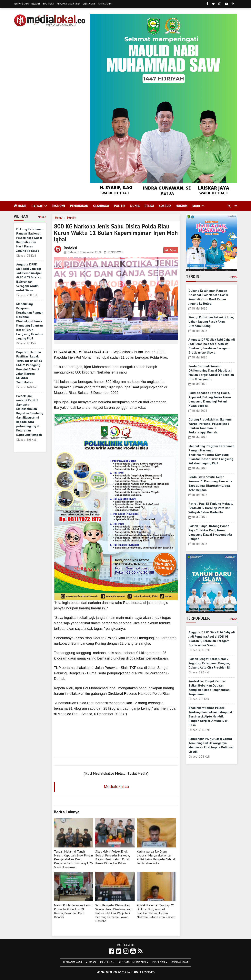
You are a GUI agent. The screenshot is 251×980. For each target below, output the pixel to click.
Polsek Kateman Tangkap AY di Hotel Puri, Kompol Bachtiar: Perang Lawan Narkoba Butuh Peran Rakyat (156, 911)
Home (20, 206)
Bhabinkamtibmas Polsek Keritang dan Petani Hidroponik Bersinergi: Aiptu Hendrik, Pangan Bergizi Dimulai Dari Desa (211, 716)
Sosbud (165, 206)
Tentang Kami (21, 4)
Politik (120, 206)
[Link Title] (111, 951)
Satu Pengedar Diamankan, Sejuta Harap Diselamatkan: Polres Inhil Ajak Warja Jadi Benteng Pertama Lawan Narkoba (114, 913)
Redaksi (36, 4)
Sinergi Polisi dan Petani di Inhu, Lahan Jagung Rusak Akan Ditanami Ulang (211, 321)
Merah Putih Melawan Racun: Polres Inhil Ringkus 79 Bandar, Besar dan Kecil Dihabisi (73, 911)
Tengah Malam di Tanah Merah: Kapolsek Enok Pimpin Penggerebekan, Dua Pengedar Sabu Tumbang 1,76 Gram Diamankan (73, 859)
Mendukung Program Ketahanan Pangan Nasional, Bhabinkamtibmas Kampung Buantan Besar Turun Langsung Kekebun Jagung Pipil (30, 321)
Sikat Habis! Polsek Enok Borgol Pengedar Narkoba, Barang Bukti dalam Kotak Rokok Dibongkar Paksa (113, 857)
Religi (149, 206)
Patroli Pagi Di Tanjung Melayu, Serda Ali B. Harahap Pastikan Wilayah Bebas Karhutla (211, 508)
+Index (42, 217)
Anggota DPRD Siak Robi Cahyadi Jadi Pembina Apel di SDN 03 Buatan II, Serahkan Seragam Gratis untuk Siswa (29, 277)
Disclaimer (89, 4)
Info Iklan (48, 4)
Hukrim (182, 206)
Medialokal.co (116, 787)
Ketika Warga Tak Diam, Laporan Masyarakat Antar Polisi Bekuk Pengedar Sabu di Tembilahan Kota (156, 857)
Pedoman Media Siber (69, 4)
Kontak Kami (105, 4)
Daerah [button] (37, 206)
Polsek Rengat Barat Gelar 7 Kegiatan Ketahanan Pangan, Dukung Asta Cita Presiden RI (209, 663)
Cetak (171, 250)
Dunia (135, 206)
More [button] (197, 206)
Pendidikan (79, 206)
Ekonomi (58, 206)
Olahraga (101, 206)
